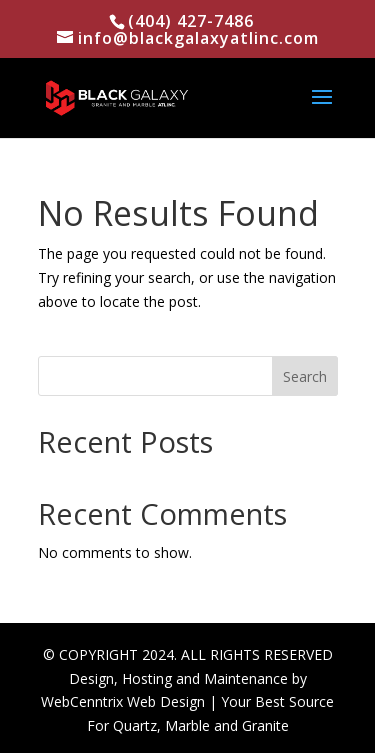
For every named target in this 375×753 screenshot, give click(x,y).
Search (305, 376)
